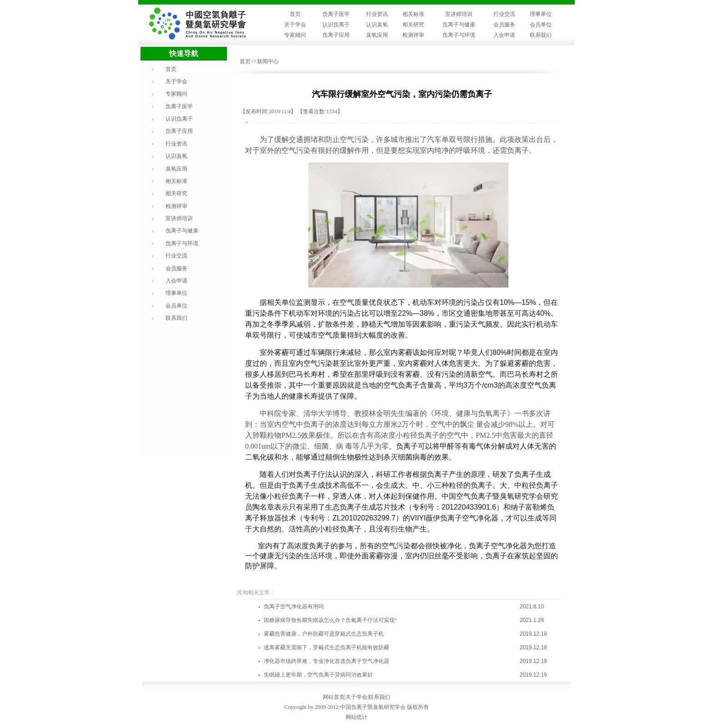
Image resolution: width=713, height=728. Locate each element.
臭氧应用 (377, 35)
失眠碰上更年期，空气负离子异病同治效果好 (318, 675)
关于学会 (295, 25)
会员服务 (504, 25)
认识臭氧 (377, 25)
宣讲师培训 (459, 14)
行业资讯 (377, 14)
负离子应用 (336, 35)
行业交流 (504, 14)
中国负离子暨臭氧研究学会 (373, 707)
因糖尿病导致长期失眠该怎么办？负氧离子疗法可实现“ (330, 620)
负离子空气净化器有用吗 (294, 607)
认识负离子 (336, 25)
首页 (295, 14)
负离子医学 (336, 14)
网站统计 (356, 717)
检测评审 (413, 35)
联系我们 (541, 35)
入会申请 (504, 35)
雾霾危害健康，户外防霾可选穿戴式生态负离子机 (324, 634)
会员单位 (541, 25)
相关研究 (413, 25)
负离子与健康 (459, 25)
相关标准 (413, 14)
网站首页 (334, 697)
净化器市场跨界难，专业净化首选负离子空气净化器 (326, 661)
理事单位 (541, 14)
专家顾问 (295, 35)
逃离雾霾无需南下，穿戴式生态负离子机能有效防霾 (326, 647)
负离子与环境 (459, 35)
